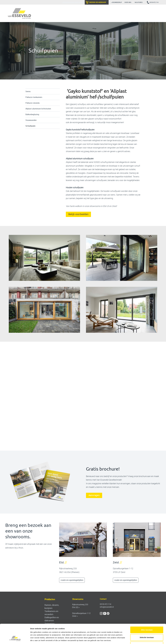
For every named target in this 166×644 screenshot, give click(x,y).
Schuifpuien (30, 126)
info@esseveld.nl (107, 607)
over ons (128, 2)
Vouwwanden (31, 120)
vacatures (139, 2)
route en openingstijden (72, 580)
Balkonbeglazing (32, 114)
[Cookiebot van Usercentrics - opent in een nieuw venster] (15, 640)
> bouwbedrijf (117, 2)
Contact (103, 599)
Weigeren (147, 629)
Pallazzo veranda (33, 103)
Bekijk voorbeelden (78, 214)
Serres (28, 91)
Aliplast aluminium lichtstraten (38, 109)
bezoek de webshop (98, 2)
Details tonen (125, 639)
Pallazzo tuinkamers (34, 97)
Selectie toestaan (147, 621)
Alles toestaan (147, 614)
